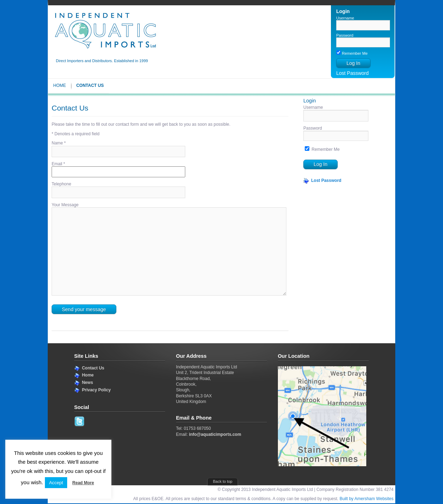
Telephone (61, 184)
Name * (59, 143)
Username (345, 18)
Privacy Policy (96, 390)
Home (60, 85)
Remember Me (352, 53)
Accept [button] (56, 483)
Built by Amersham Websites (366, 499)
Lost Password (352, 73)
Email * (58, 164)
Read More (83, 483)
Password (345, 35)
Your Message (65, 205)
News (88, 383)
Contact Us (90, 85)
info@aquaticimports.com (215, 434)
